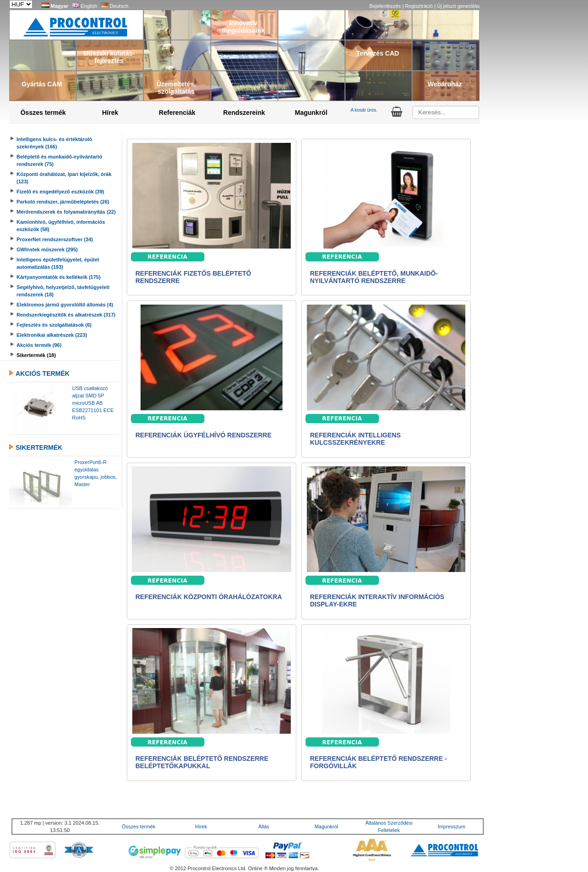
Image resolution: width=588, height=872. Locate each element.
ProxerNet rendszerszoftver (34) (55, 239)
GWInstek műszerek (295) (47, 249)
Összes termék (43, 113)
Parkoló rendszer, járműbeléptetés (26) (63, 202)
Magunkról (311, 113)
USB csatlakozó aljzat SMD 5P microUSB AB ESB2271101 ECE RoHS (93, 403)
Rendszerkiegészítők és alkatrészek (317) (66, 315)
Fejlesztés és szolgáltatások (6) (54, 325)
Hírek (110, 113)
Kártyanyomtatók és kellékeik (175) (59, 277)
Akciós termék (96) (39, 345)
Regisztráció (420, 6)
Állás (264, 827)
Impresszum (452, 827)
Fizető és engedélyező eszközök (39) (60, 192)
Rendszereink (244, 113)
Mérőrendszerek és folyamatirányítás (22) (66, 212)
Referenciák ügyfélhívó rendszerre (204, 435)
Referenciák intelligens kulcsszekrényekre (356, 439)
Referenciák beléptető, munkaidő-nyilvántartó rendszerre (374, 277)
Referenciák (177, 113)
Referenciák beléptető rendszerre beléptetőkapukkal (202, 762)
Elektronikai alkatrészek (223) (52, 335)
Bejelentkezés (386, 6)
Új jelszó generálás (458, 6)
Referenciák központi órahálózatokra (209, 597)
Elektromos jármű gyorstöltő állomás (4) (65, 305)
